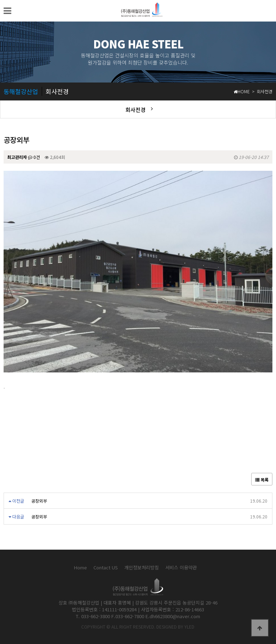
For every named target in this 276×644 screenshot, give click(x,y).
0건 (34, 157)
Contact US (106, 567)
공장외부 (39, 501)
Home (80, 567)
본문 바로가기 (0, 0)
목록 (262, 480)
